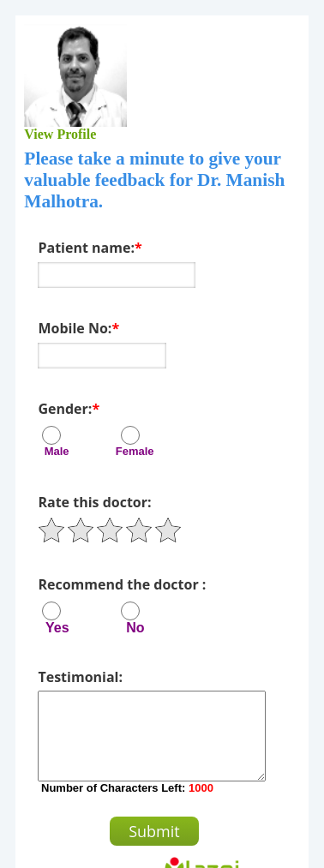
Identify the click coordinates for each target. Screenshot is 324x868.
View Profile (61, 134)
